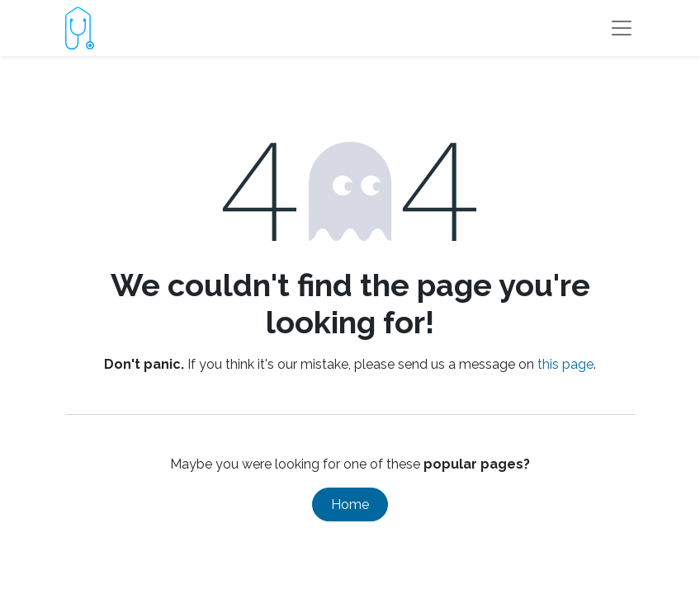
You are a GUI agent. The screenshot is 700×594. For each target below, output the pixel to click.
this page (565, 364)
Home (350, 504)
